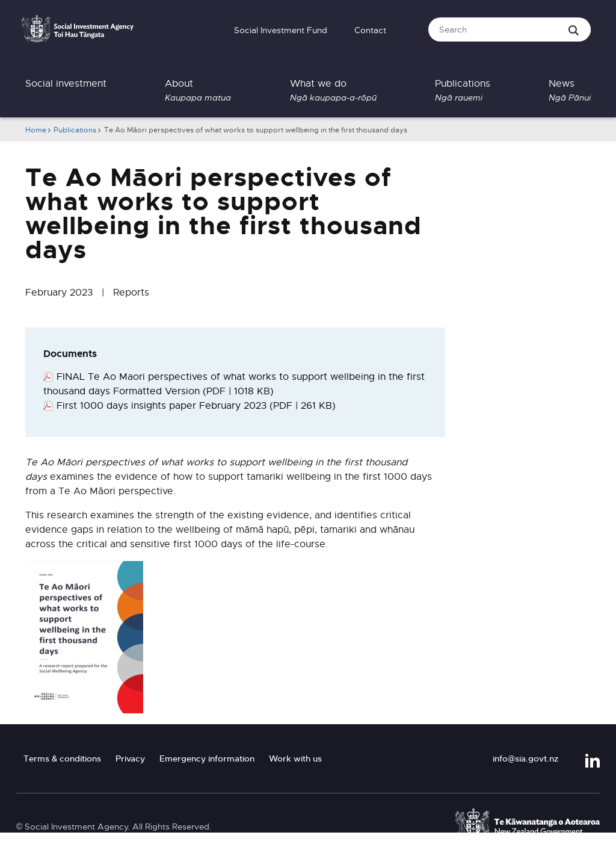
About (198, 91)
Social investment (66, 84)
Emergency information (207, 759)
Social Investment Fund (281, 30)
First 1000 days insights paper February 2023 (196, 406)
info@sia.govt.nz (525, 759)
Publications (463, 91)
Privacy (130, 759)
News (570, 91)
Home (36, 130)
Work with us (295, 759)
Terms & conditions (62, 759)
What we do (333, 91)
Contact (370, 30)
